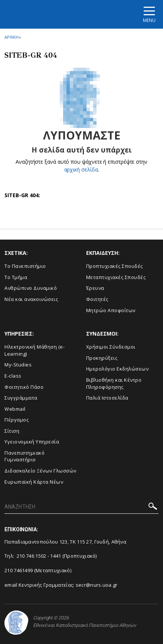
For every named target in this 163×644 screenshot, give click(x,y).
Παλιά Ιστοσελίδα (107, 398)
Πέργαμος (17, 420)
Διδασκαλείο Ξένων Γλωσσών (40, 471)
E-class (13, 376)
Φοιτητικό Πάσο (24, 387)
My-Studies (18, 365)
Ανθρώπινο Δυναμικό (31, 288)
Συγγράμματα (21, 398)
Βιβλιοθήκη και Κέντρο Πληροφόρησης (114, 383)
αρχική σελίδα (81, 169)
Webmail (15, 409)
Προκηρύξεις (102, 358)
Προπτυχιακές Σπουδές (115, 266)
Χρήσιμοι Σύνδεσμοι (111, 347)
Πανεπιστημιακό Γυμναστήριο (25, 456)
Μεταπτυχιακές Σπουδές (116, 277)
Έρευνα (95, 288)
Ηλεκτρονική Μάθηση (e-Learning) (35, 350)
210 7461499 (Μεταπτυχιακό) (38, 570)
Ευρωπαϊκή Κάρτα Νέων (34, 482)
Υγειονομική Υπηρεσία (32, 442)
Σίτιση (12, 431)
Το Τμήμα (16, 277)
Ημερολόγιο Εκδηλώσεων (118, 369)
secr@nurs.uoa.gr (97, 585)
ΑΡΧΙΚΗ (11, 37)
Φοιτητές (97, 299)
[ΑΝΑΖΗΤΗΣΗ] (81, 507)
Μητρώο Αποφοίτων (111, 310)
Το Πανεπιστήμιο (25, 266)
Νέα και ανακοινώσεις (31, 299)
